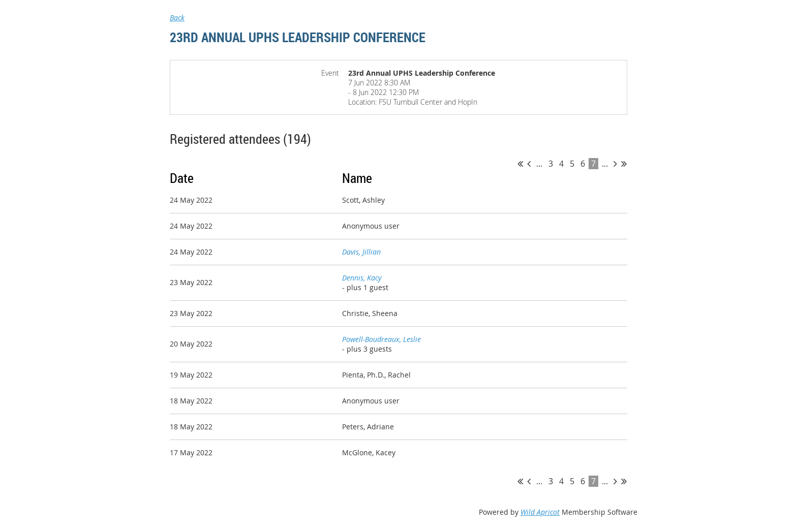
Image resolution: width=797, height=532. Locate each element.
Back (177, 18)
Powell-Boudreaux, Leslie (381, 339)
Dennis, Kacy (362, 278)
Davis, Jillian (361, 252)
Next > (615, 164)
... (539, 164)
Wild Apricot (540, 512)
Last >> (624, 164)
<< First (520, 164)
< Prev (529, 164)
